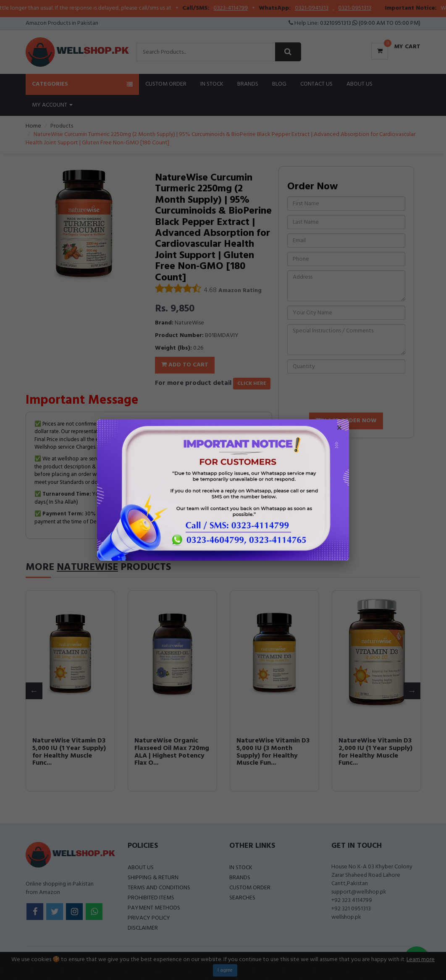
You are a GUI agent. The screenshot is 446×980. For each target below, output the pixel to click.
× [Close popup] (339, 429)
